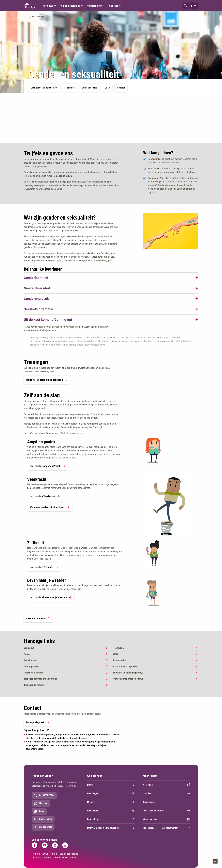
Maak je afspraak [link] (38, 722)
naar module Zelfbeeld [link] (44, 567)
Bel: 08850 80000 (44, 795)
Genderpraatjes (32, 666)
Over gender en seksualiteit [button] (44, 88)
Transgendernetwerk (34, 685)
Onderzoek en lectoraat (166, 811)
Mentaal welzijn (38, 17)
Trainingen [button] (70, 88)
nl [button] (194, 6)
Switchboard (30, 660)
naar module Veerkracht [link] (45, 496)
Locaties (166, 793)
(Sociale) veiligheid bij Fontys (128, 673)
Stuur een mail (43, 819)
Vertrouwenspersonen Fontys (128, 679)
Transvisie (119, 648)
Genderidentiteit (36, 278)
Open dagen (111, 811)
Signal (39, 811)
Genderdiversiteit (37, 288)
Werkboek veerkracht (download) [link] (50, 507)
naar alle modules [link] (38, 618)
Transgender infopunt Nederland (40, 679)
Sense (27, 654)
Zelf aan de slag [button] (90, 88)
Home (111, 785)
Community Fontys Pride (126, 666)
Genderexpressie (37, 299)
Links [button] (107, 88)
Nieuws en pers (166, 819)
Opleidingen (111, 793)
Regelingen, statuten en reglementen (166, 828)
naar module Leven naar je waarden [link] (51, 597)
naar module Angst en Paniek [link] (48, 466)
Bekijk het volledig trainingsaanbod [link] (47, 380)
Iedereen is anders (33, 673)
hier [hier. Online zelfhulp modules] (68, 433)
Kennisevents (166, 802)
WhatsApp (41, 803)
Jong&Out (29, 648)
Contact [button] (121, 88)
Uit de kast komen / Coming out (48, 320)
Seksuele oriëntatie (38, 309)
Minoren (111, 802)
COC (115, 654)
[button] (186, 6)
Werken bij (166, 785)
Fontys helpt (111, 819)
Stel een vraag (43, 827)
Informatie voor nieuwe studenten (111, 828)
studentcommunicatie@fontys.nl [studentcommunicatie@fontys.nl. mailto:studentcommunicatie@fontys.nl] (40, 330)
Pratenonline (120, 660)
